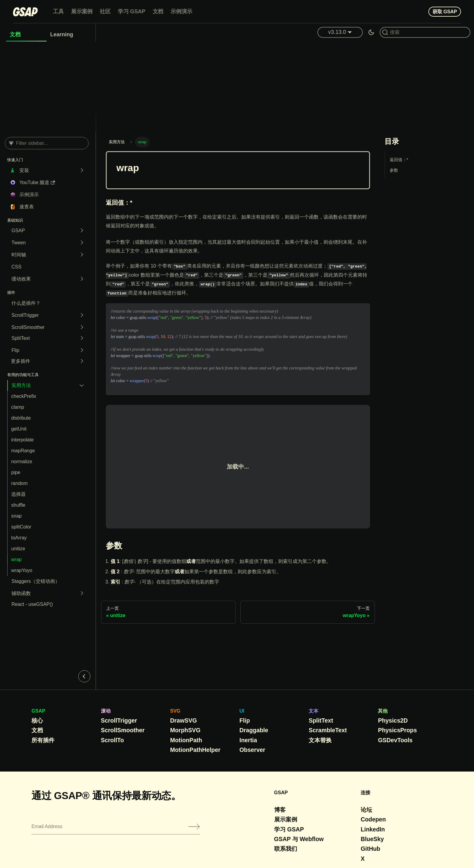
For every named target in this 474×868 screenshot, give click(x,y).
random (19, 483)
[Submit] (194, 827)
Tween (19, 243)
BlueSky (372, 839)
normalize (22, 462)
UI (242, 711)
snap (16, 516)
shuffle (18, 505)
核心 (37, 720)
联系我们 (286, 849)
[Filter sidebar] (47, 143)
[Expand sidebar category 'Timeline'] (80, 255)
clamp (18, 407)
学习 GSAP (132, 11)
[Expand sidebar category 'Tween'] (80, 243)
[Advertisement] (237, 87)
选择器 (18, 494)
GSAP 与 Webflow (299, 839)
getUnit (19, 429)
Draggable (254, 730)
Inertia (248, 740)
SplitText (21, 338)
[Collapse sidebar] (84, 676)
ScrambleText (328, 730)
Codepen (373, 819)
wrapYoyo (22, 570)
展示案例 (82, 11)
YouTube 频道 (37, 182)
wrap (16, 559)
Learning (62, 34)
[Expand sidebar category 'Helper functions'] (80, 593)
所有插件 (43, 740)
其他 (383, 711)
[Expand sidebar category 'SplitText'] (80, 338)
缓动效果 (21, 279)
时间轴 (19, 255)
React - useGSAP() (32, 604)
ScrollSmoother (28, 327)
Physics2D (393, 720)
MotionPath (186, 740)
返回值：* (399, 160)
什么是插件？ (26, 303)
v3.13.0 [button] (337, 32)
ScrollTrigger (25, 315)
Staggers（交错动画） (36, 581)
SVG (175, 711)
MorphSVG (185, 730)
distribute (21, 418)
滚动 (106, 711)
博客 (280, 810)
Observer (252, 750)
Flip (15, 350)
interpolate (23, 440)
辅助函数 (21, 593)
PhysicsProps (397, 730)
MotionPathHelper (195, 750)
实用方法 (21, 385)
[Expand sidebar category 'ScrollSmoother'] (80, 327)
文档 (158, 11)
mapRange (23, 451)
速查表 (27, 207)
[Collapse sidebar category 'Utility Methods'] (80, 385)
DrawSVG (184, 720)
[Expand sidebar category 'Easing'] (80, 279)
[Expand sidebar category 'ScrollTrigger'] (80, 315)
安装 (24, 170)
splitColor (21, 527)
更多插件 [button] (21, 361)
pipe (16, 472)
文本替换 (320, 740)
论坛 (366, 810)
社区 (105, 11)
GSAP (18, 231)
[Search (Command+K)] (425, 32)
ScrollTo (112, 740)
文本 (313, 711)
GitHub (370, 849)
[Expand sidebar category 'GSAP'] (80, 231)
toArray (19, 538)
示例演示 (181, 11)
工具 (58, 11)
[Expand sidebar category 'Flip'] (80, 350)
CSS (16, 267)
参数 (394, 170)
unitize (18, 549)
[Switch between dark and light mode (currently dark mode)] (371, 32)
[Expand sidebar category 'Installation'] (80, 171)
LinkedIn (373, 829)
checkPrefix (24, 396)
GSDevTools (395, 740)
